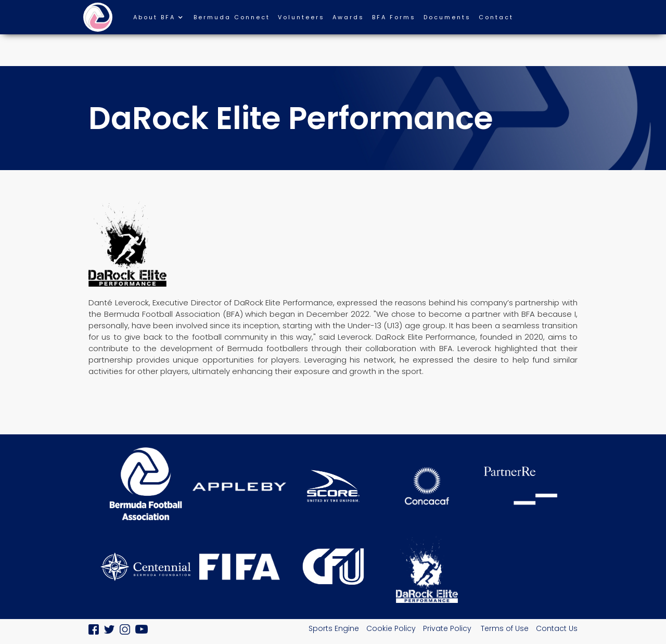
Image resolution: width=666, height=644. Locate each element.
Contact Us (557, 628)
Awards (348, 17)
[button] (163, 20)
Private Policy (448, 628)
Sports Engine (334, 628)
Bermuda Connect (232, 17)
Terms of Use (505, 628)
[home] (98, 17)
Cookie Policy (391, 628)
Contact (496, 17)
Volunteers (301, 17)
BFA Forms (394, 17)
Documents (447, 17)
